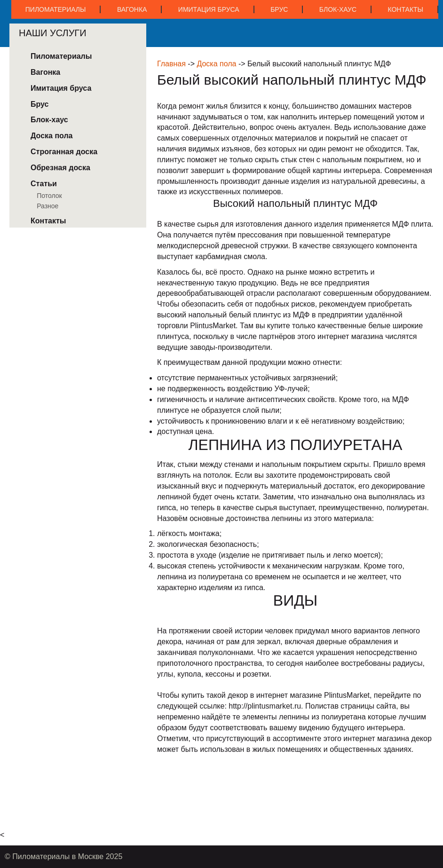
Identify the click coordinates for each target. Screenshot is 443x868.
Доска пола (216, 64)
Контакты (405, 9)
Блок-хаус (338, 9)
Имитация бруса (209, 9)
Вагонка (132, 9)
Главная (171, 64)
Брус (279, 9)
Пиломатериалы (56, 9)
